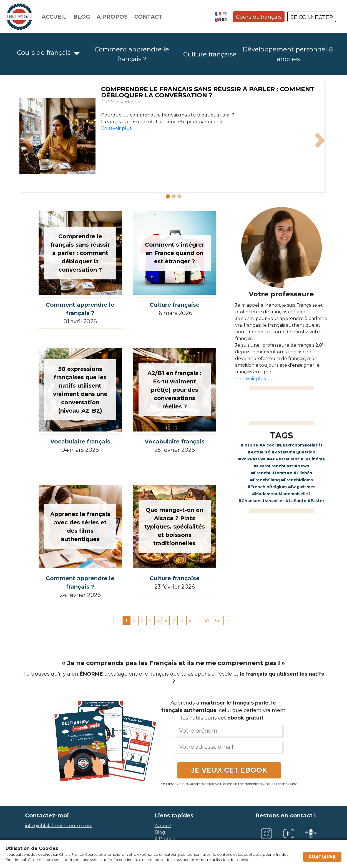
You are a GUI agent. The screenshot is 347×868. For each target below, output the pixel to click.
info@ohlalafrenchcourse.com (59, 826)
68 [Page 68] (218, 620)
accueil (163, 826)
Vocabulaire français (80, 442)
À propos (112, 17)
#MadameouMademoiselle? (281, 494)
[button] (27, 140)
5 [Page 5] (158, 620)
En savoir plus (116, 128)
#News (302, 466)
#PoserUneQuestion (293, 452)
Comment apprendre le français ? (132, 54)
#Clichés (303, 473)
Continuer (322, 857)
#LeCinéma (313, 459)
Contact (149, 17)
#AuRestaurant (283, 459)
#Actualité (259, 452)
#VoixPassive (252, 459)
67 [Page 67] (207, 620)
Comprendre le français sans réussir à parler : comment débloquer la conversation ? (208, 92)
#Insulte (249, 445)
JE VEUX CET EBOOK (229, 770)
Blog (82, 17)
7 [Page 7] (174, 620)
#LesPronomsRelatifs (300, 445)
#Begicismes (302, 487)
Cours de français (259, 17)
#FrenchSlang (265, 480)
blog (160, 832)
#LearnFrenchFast (273, 466)
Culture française (210, 54)
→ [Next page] (228, 620)
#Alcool (267, 445)
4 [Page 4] (150, 620)
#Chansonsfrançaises (261, 501)
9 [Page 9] (190, 620)
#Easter (316, 501)
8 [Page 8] (182, 620)
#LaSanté (296, 501)
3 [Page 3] (142, 620)
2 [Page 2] (134, 620)
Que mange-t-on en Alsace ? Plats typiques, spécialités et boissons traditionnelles (175, 527)
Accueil (54, 17)
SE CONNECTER (312, 17)
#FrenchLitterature (272, 473)
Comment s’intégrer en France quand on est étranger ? (174, 253)
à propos (165, 839)
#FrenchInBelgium (267, 487)
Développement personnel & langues (288, 54)
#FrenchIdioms (297, 480)
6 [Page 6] (166, 620)
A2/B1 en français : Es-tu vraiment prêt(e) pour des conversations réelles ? (174, 390)
